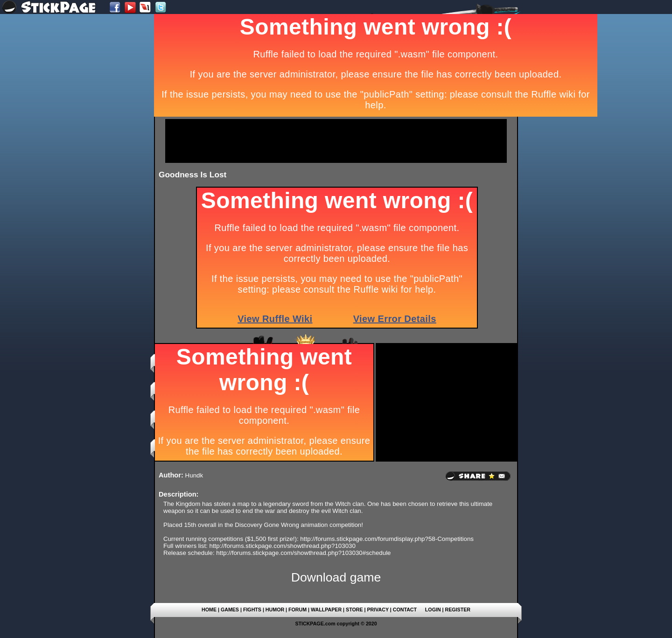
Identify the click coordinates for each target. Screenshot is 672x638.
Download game (336, 577)
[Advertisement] (336, 141)
